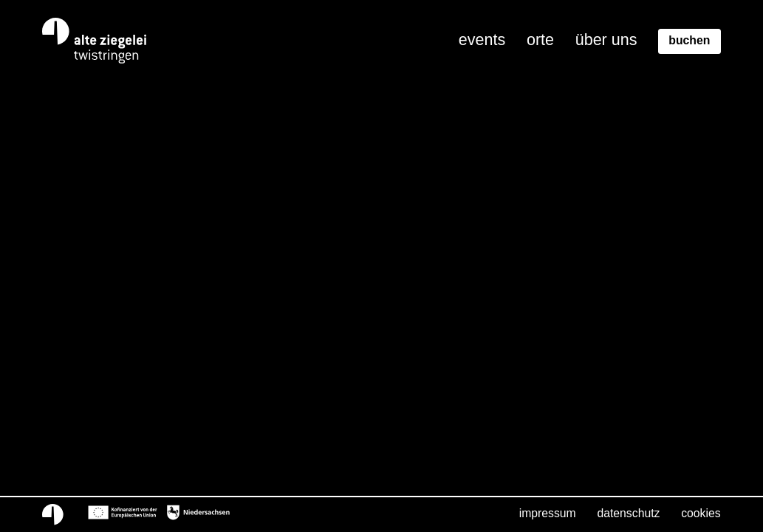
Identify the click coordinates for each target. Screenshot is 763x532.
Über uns (606, 40)
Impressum (548, 513)
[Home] (95, 41)
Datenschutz (628, 513)
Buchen (689, 40)
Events (482, 40)
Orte (540, 40)
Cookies (701, 513)
